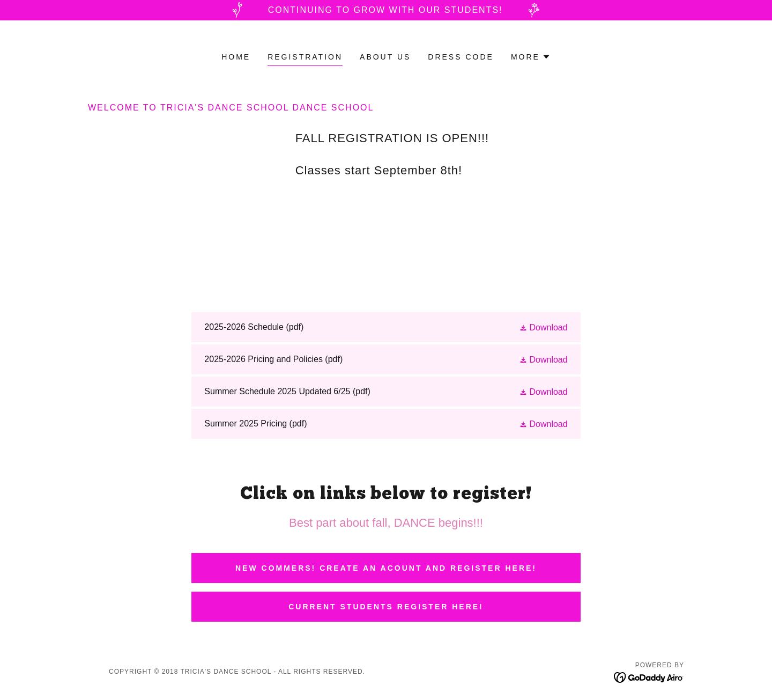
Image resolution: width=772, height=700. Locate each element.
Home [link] (236, 57)
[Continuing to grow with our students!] (386, 10)
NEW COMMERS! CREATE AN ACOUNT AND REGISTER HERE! (386, 568)
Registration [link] (305, 57)
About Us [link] (385, 57)
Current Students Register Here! (386, 607)
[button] (531, 57)
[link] (386, 327)
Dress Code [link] (461, 57)
